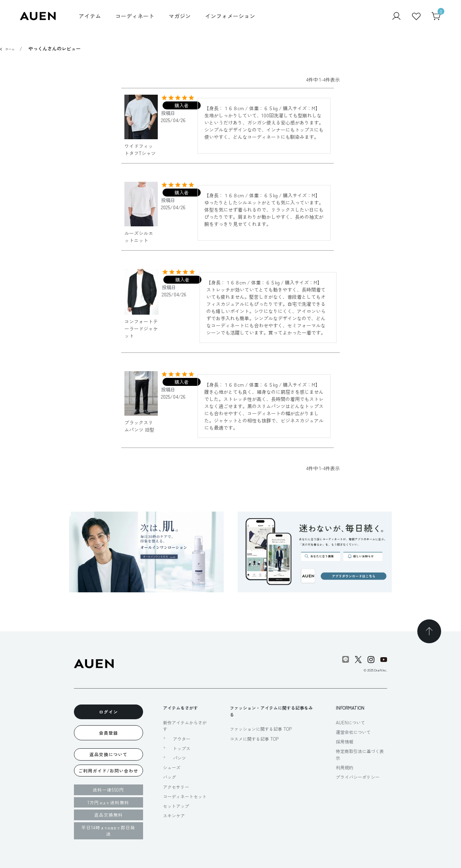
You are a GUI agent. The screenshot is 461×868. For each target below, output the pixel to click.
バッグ (169, 777)
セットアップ (176, 806)
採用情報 (345, 741)
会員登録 (108, 733)
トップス (182, 748)
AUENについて (351, 722)
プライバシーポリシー (358, 777)
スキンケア (174, 815)
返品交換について (108, 754)
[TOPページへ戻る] (429, 631)
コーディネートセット (185, 796)
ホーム (10, 49)
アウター (182, 739)
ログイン (108, 712)
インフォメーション (230, 16)
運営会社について (353, 732)
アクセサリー (176, 787)
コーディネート (135, 16)
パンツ (179, 758)
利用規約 (345, 767)
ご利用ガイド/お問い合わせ (108, 771)
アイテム (90, 16)
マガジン (180, 16)
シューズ (172, 767)
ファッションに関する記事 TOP (261, 729)
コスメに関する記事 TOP (254, 739)
